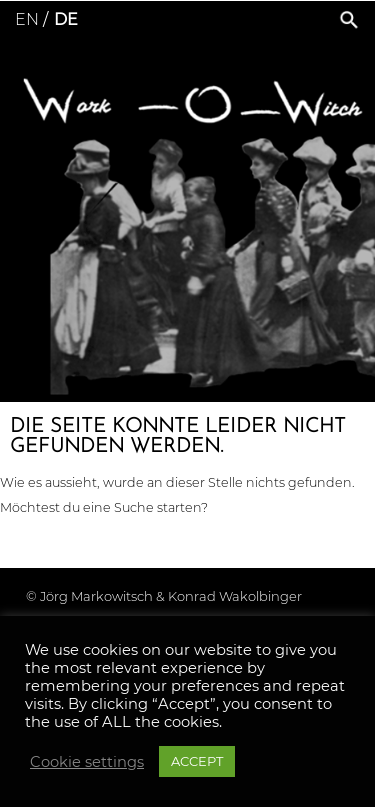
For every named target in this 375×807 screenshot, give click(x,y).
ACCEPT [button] (197, 761)
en (27, 19)
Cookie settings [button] (87, 762)
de (66, 19)
